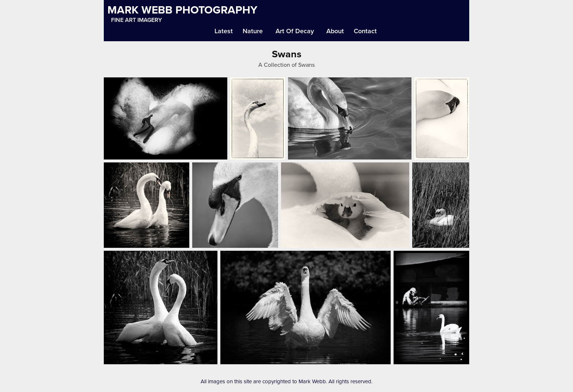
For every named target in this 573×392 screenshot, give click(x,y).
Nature (253, 31)
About (335, 31)
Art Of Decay (295, 31)
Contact (365, 31)
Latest (224, 31)
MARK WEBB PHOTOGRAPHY (182, 10)
